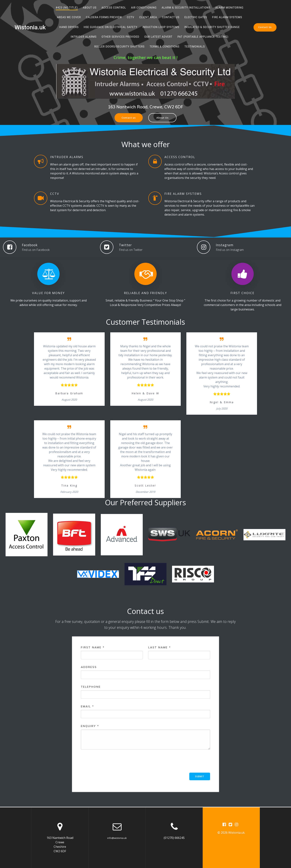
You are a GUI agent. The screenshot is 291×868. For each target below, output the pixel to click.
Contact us (128, 118)
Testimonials (195, 47)
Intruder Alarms (84, 37)
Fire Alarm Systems (227, 17)
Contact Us (171, 17)
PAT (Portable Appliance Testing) (203, 37)
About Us (90, 8)
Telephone (91, 687)
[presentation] (109, 763)
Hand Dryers (69, 27)
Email (88, 707)
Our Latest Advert (158, 37)
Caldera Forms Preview (104, 17)
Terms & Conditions (165, 47)
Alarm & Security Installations (186, 8)
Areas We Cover (69, 17)
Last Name (160, 648)
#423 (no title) (67, 8)
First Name (93, 648)
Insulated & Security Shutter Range (212, 27)
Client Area (148, 17)
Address (89, 667)
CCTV (131, 17)
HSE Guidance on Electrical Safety (111, 27)
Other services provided (120, 37)
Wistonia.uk (30, 27)
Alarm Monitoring (229, 8)
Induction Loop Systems (161, 27)
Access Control (114, 8)
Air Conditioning (144, 8)
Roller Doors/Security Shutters (119, 47)
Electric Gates (196, 17)
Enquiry (90, 726)
